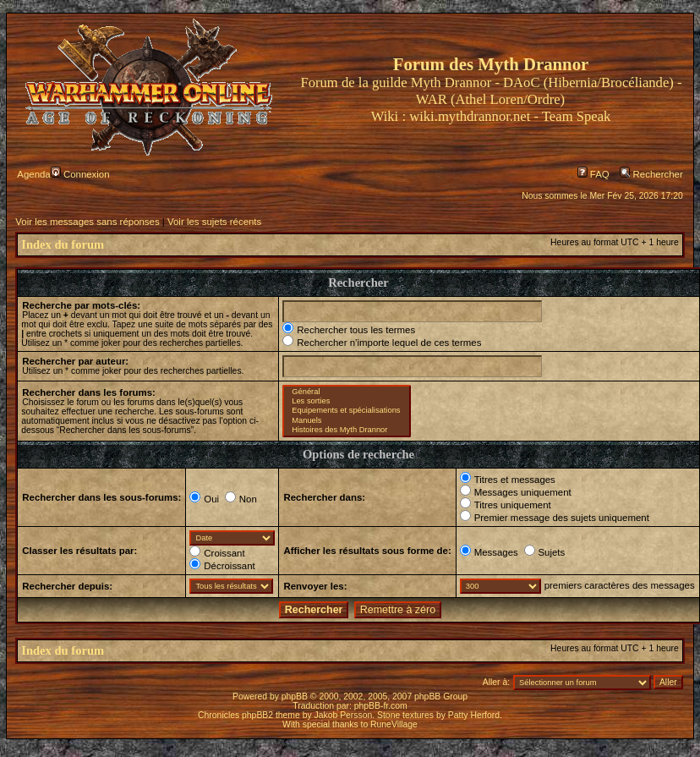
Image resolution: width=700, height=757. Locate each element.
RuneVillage (394, 724)
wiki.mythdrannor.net (470, 116)
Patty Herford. (475, 715)
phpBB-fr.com (381, 706)
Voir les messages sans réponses (87, 222)
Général (346, 392)
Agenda (33, 174)
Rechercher (651, 174)
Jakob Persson (344, 715)
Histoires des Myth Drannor (346, 430)
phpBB (295, 697)
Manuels (346, 421)
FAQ (593, 174)
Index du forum (63, 244)
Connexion (80, 174)
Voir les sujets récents (214, 222)
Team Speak (576, 116)
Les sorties (346, 401)
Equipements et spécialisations (346, 411)
